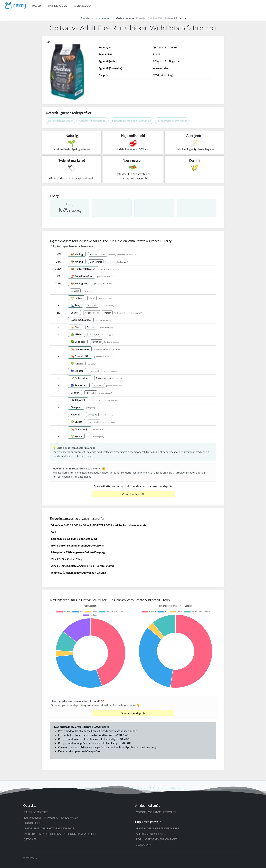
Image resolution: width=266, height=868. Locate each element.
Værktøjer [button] (82, 6)
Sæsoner (30, 839)
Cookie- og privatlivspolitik (157, 812)
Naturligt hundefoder (60, 121)
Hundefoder (57, 6)
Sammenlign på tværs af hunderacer (51, 817)
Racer (37, 6)
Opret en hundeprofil (133, 713)
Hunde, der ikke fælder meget (158, 828)
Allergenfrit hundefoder (93, 121)
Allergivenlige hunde (152, 834)
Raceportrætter (36, 812)
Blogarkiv (144, 845)
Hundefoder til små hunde (172, 121)
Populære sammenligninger (157, 839)
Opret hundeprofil (133, 494)
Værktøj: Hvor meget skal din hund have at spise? (60, 834)
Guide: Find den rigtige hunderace (49, 828)
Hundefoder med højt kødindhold (132, 121)
